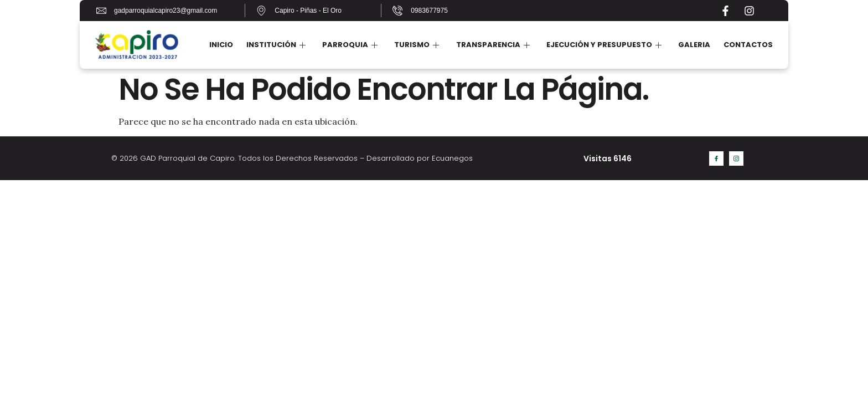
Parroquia (350, 45)
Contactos (748, 45)
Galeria (694, 45)
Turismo (417, 45)
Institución (277, 45)
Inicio (222, 45)
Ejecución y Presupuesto (604, 45)
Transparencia (493, 45)
